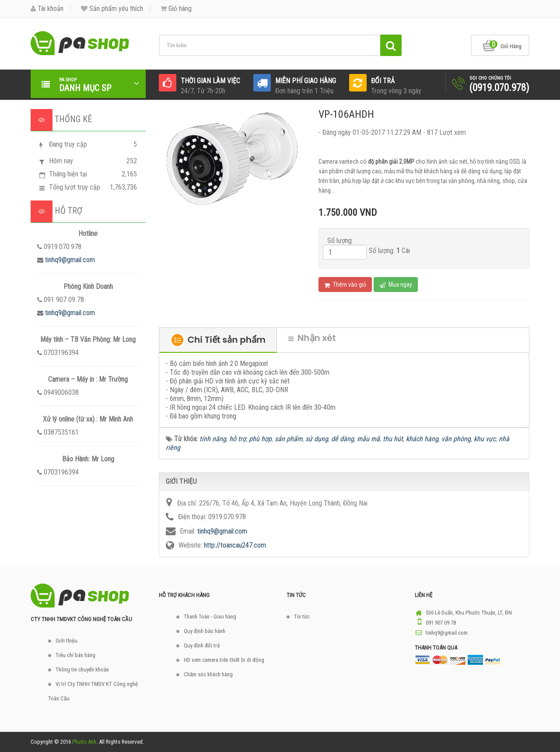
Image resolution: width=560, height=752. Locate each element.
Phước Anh (84, 742)
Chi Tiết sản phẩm (218, 340)
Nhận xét (312, 338)
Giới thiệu (66, 641)
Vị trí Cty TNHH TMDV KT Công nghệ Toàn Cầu (93, 691)
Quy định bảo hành (205, 631)
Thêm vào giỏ (345, 285)
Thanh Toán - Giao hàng (210, 617)
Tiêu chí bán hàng (75, 655)
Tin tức (302, 617)
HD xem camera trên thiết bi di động (224, 660)
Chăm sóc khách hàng (208, 674)
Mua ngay (396, 285)
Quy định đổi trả (202, 645)
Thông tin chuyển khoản (82, 669)
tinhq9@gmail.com (70, 260)
